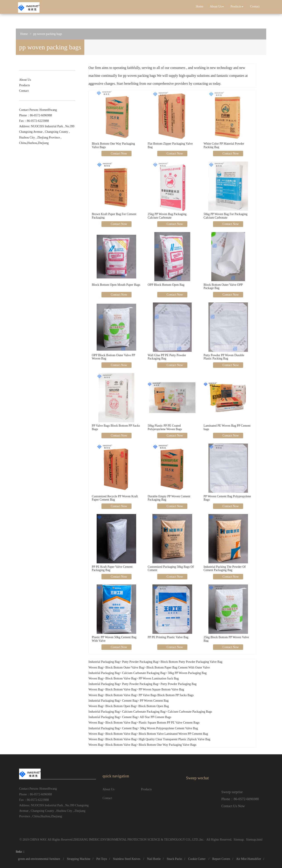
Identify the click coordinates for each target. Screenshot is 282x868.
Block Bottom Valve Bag (121, 678)
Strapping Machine (79, 859)
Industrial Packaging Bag (104, 662)
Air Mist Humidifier (249, 859)
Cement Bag (130, 701)
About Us (217, 6)
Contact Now (119, 154)
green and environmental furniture (39, 859)
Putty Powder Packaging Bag (140, 662)
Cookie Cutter (197, 859)
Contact (255, 6)
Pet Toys (102, 859)
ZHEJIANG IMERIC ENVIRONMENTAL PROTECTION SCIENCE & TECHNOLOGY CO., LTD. (136, 840)
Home (199, 6)
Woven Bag (96, 668)
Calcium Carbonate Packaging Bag (144, 673)
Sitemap (239, 840)
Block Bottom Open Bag (121, 706)
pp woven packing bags (48, 34)
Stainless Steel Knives (127, 859)
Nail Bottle (154, 859)
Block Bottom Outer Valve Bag (125, 668)
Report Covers (221, 859)
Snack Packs (174, 859)
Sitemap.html (254, 840)
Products (237, 6)
